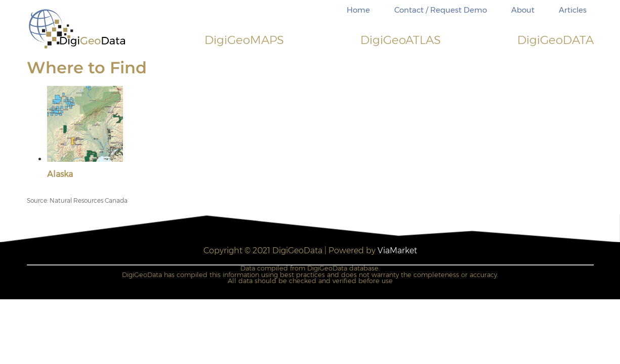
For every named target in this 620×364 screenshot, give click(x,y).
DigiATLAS (401, 40)
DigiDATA (555, 40)
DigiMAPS (244, 40)
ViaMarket (397, 251)
